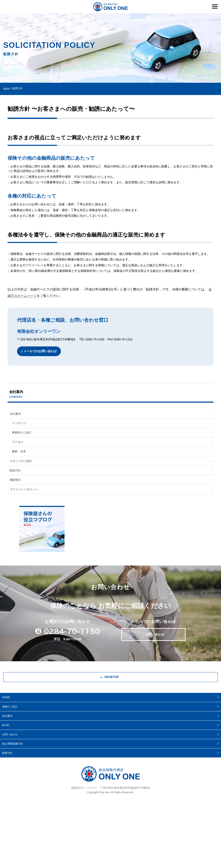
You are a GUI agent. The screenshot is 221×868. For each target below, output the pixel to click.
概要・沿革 (19, 455)
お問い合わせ (155, 642)
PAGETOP (112, 686)
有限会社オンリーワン (84, 796)
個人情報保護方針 (13, 752)
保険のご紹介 (10, 715)
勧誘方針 (16, 475)
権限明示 (16, 486)
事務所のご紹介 (22, 435)
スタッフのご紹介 (22, 465)
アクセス (18, 445)
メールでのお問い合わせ (42, 351)
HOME (6, 706)
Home (7, 88)
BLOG (6, 734)
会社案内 (16, 415)
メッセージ (19, 425)
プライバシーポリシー (25, 496)
